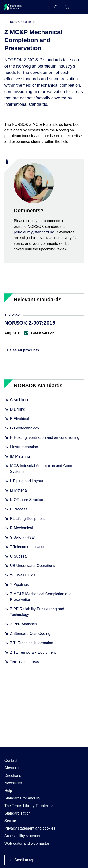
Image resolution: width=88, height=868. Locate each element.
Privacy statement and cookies (30, 828)
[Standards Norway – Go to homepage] (13, 7)
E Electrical (19, 419)
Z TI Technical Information (32, 643)
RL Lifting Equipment (27, 519)
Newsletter (13, 783)
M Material (19, 490)
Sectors (11, 821)
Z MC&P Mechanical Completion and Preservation (41, 597)
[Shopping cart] (67, 7)
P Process (19, 509)
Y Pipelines (19, 585)
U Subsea (18, 556)
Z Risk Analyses (23, 624)
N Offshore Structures (28, 500)
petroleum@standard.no (34, 232)
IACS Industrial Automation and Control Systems (43, 469)
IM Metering (20, 456)
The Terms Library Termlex (27, 806)
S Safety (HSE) (23, 537)
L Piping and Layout (27, 481)
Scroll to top (21, 860)
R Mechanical (21, 528)
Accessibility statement (23, 836)
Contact (11, 760)
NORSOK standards (23, 22)
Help (8, 791)
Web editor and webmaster (27, 843)
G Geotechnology (25, 428)
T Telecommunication (28, 547)
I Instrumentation (24, 447)
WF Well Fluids (23, 575)
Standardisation (17, 813)
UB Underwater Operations (33, 566)
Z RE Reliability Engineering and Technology (37, 612)
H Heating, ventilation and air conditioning (45, 438)
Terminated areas (25, 662)
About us (12, 768)
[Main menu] (78, 7)
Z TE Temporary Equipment (33, 652)
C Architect (19, 400)
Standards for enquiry (22, 798)
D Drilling (18, 409)
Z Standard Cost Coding (30, 634)
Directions (13, 776)
